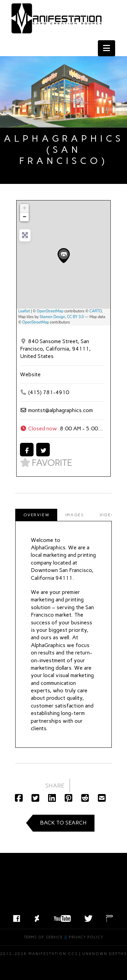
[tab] (36, 515)
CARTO (96, 311)
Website (30, 374)
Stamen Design (52, 317)
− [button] (25, 217)
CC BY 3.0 (76, 317)
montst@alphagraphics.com (60, 410)
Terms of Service (43, 937)
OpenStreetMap (50, 311)
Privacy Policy (86, 937)
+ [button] (25, 208)
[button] (107, 48)
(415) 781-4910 (49, 392)
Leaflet (24, 311)
